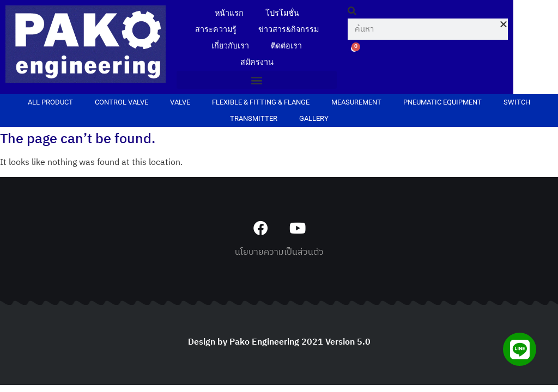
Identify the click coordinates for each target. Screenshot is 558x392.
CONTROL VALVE (122, 102)
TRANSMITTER (254, 118)
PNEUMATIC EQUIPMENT (442, 102)
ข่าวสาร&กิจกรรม (289, 30)
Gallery (314, 118)
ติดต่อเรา (286, 46)
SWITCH (517, 102)
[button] (257, 80)
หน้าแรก (229, 13)
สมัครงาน (257, 62)
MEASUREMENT (356, 102)
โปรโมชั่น (282, 13)
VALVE (180, 102)
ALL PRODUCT (50, 102)
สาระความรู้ (216, 30)
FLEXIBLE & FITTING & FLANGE (261, 102)
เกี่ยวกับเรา (230, 46)
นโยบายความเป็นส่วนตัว (279, 252)
